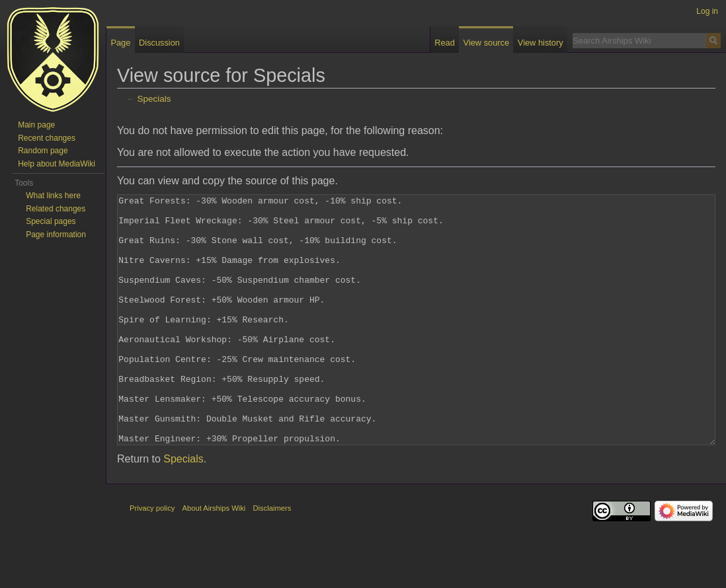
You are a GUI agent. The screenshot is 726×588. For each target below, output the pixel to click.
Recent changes (47, 138)
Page (120, 43)
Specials (154, 99)
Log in (707, 11)
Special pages (51, 221)
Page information (56, 235)
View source (486, 43)
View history (541, 43)
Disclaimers (272, 558)
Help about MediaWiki (57, 164)
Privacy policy (152, 558)
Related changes (56, 209)
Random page (43, 151)
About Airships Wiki (214, 558)
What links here (53, 196)
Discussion (159, 43)
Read (445, 43)
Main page (36, 125)
